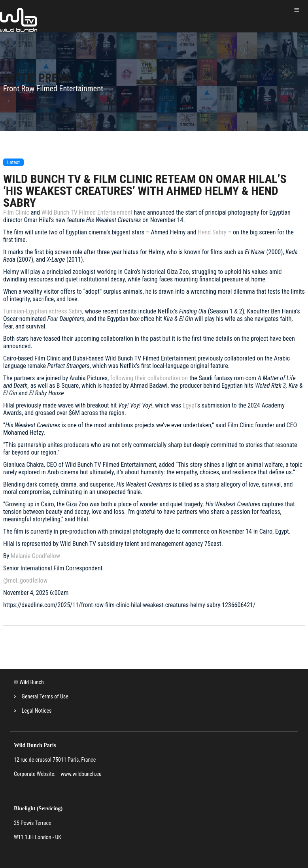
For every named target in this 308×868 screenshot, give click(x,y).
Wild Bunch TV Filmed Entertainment (87, 212)
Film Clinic (16, 212)
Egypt (190, 405)
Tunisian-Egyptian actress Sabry (43, 311)
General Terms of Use (45, 696)
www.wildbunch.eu (81, 774)
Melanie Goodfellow (35, 556)
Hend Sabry (212, 232)
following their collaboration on (148, 378)
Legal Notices (37, 711)
